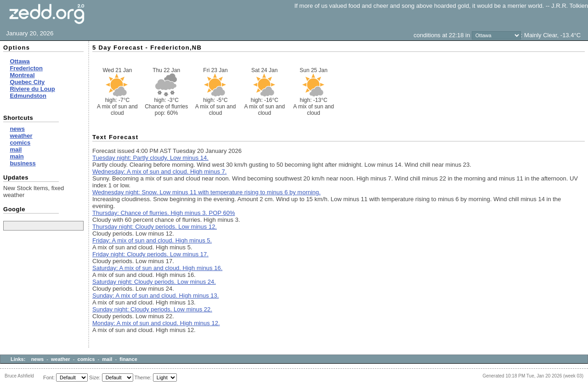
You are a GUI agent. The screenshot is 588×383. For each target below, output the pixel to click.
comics (86, 359)
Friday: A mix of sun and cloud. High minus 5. (152, 240)
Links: (18, 359)
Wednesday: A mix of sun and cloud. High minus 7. (159, 172)
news (38, 359)
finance (128, 359)
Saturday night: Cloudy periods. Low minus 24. (154, 282)
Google (14, 209)
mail (107, 359)
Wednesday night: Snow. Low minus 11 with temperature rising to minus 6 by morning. (206, 192)
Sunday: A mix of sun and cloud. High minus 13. (155, 296)
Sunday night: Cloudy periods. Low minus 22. (152, 309)
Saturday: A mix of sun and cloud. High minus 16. (157, 268)
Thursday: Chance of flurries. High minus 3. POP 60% (164, 213)
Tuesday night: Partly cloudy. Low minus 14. (150, 158)
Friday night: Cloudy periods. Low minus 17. (150, 254)
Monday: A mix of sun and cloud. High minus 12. (156, 323)
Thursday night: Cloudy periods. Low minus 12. (155, 227)
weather (61, 359)
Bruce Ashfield (19, 376)
